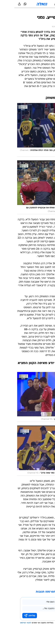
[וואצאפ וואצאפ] (11, 4)
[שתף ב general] (5, 4)
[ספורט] (49, 12)
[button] (42, 4)
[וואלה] (28, 4)
